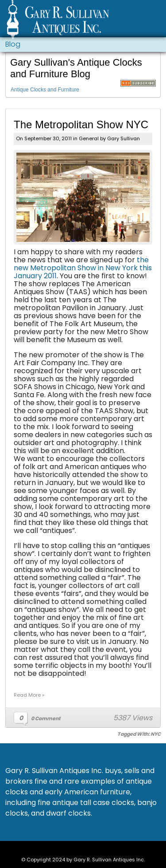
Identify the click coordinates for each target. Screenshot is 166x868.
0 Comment (46, 718)
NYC (156, 734)
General (89, 138)
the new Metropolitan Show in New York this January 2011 (83, 268)
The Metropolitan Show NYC (81, 124)
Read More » (29, 695)
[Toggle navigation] (156, 21)
